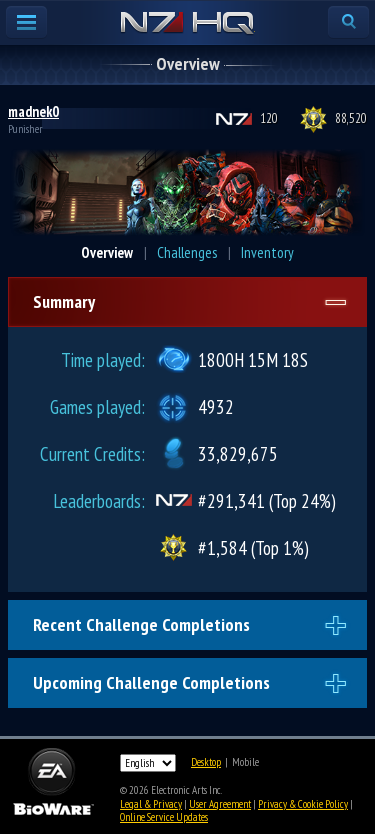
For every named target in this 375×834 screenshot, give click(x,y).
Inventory (267, 252)
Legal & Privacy (151, 804)
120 (269, 118)
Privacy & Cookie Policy (303, 804)
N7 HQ (187, 24)
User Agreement (220, 804)
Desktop (206, 762)
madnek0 (33, 111)
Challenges (187, 252)
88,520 (351, 118)
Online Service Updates (164, 817)
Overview (107, 252)
